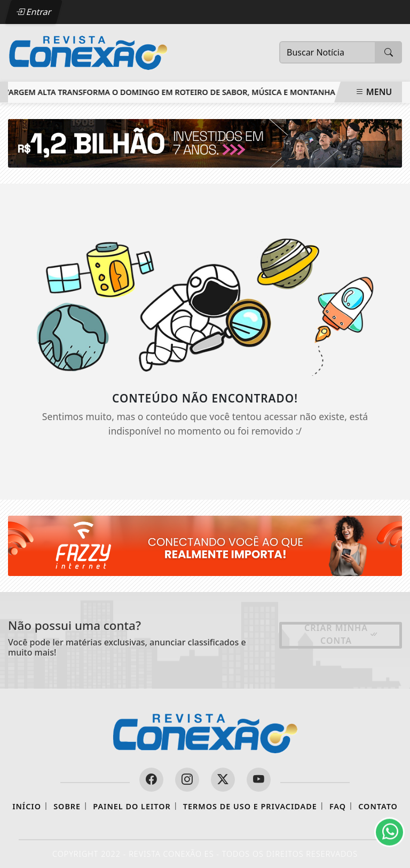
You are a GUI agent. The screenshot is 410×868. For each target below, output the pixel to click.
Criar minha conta (341, 634)
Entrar (34, 12)
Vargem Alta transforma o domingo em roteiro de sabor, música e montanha (171, 92)
